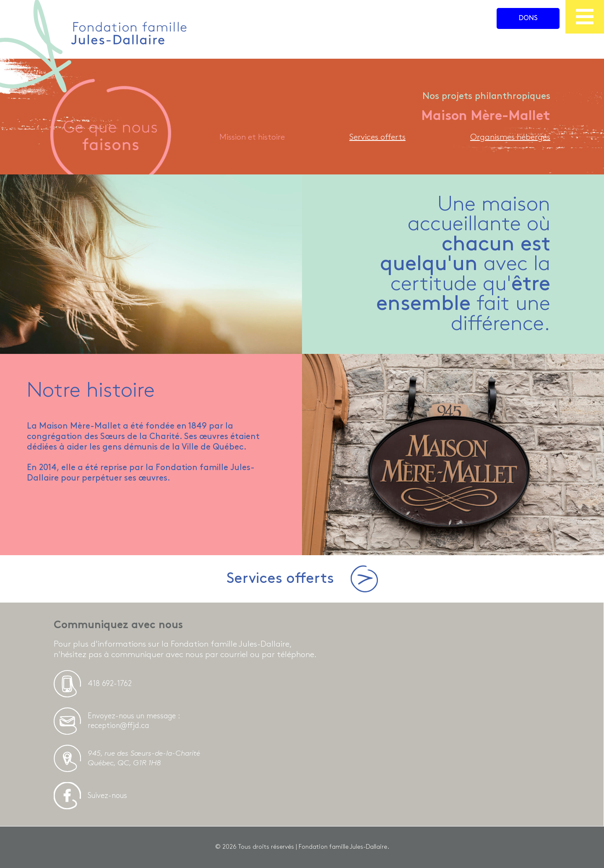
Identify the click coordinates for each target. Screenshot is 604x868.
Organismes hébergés (510, 137)
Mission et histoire (252, 137)
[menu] (585, 17)
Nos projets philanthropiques (486, 96)
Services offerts (377, 137)
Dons (528, 18)
